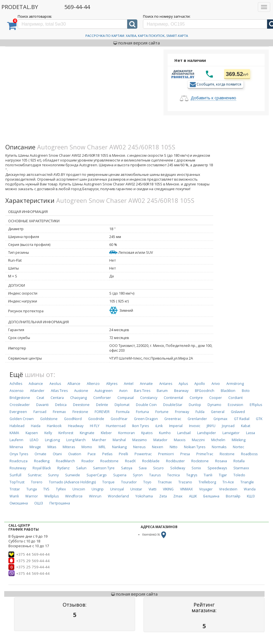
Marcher (99, 440)
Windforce (74, 496)
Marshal (119, 440)
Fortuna (142, 412)
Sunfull (15, 475)
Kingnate (87, 433)
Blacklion (228, 391)
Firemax (59, 412)
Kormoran (127, 433)
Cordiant (236, 398)
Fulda (200, 412)
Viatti (153, 489)
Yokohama (144, 496)
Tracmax (165, 482)
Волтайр (233, 496)
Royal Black (42, 468)
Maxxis (180, 440)
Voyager (206, 489)
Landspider (207, 433)
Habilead (17, 426)
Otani (57, 454)
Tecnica (173, 475)
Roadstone (109, 461)
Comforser (102, 398)
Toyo (147, 482)
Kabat (246, 426)
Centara (57, 398)
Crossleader (20, 405)
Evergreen (18, 412)
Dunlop (195, 405)
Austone (81, 391)
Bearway (181, 391)
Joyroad (228, 426)
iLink (159, 426)
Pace (92, 454)
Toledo (239, 475)
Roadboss (249, 454)
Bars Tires (142, 391)
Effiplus (256, 405)
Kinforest (66, 433)
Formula (123, 412)
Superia (120, 475)
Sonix (196, 468)
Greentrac (173, 419)
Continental (173, 398)
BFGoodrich (205, 391)
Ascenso (17, 391)
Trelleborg (207, 482)
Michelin (218, 440)
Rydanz (63, 468)
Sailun (81, 468)
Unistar (136, 489)
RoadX (130, 461)
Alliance (74, 384)
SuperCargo (97, 475)
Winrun (95, 496)
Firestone (80, 412)
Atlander (37, 391)
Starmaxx (241, 468)
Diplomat (122, 405)
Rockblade (151, 461)
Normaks (219, 447)
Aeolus (55, 384)
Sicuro (158, 468)
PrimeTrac (205, 454)
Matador (160, 440)
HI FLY (95, 426)
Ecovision (236, 405)
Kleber (106, 433)
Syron (138, 475)
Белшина (211, 496)
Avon (123, 391)
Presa (185, 454)
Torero (37, 482)
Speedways (217, 468)
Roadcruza (19, 461)
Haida (36, 426)
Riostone (227, 454)
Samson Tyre (104, 468)
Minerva (16, 447)
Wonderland (118, 496)
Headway (76, 426)
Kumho (165, 433)
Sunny (53, 475)
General (218, 412)
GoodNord (73, 419)
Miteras (69, 447)
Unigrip (98, 489)
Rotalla (239, 461)
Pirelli (123, 454)
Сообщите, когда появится (219, 84)
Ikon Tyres (140, 426)
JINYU (211, 426)
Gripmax (220, 419)
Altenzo (93, 384)
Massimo (140, 440)
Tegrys (192, 475)
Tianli (208, 475)
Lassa (251, 433)
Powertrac (143, 454)
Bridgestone (20, 398)
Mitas (52, 447)
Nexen (158, 447)
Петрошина (60, 503)
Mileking (239, 440)
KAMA (14, 433)
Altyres (112, 384)
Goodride (96, 419)
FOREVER (102, 412)
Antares (166, 384)
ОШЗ (39, 503)
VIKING (168, 489)
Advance (36, 384)
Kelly (48, 433)
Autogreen (104, 391)
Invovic (195, 426)
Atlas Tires (59, 391)
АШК (193, 496)
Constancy (149, 398)
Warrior (32, 496)
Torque (108, 482)
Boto (246, 391)
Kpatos (147, 433)
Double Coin (146, 405)
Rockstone (200, 461)
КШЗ (251, 496)
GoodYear (119, 419)
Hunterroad (116, 426)
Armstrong (235, 384)
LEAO (34, 440)
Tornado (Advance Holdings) (72, 482)
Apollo (200, 384)
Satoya (127, 468)
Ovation (75, 454)
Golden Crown (22, 419)
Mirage (35, 447)
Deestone (81, 405)
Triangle (247, 482)
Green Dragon (146, 419)
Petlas (107, 454)
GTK (259, 419)
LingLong (52, 440)
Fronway (182, 412)
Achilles (16, 384)
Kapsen (32, 433)
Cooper (216, 398)
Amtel (129, 384)
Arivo (216, 384)
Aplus (183, 384)
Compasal (126, 398)
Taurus (155, 475)
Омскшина (19, 503)
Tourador (129, 482)
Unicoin (79, 489)
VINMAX (186, 489)
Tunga (32, 489)
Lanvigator (231, 433)
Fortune (162, 412)
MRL (102, 447)
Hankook (54, 426)
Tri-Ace (228, 482)
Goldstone (49, 419)
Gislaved (238, 412)
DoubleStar (173, 405)
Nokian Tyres (195, 447)
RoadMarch (65, 461)
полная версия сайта (137, 43)
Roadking (42, 461)
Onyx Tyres (19, 454)
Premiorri (166, 454)
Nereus (139, 447)
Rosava (221, 461)
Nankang (119, 447)
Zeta (163, 496)
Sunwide (73, 475)
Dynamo (214, 405)
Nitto (174, 447)
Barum (162, 391)
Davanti (42, 405)
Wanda (250, 489)
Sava (143, 468)
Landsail (184, 433)
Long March (76, 440)
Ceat (40, 398)
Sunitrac (35, 475)
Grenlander (197, 419)
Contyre (196, 398)
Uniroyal (117, 489)
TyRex (61, 489)
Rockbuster (175, 461)
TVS (46, 489)
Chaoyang (79, 398)
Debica (61, 405)
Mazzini (198, 440)
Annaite (146, 384)
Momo (87, 447)
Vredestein (228, 489)
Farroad (40, 412)
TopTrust (17, 482)
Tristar (15, 489)
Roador (88, 461)
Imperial (176, 426)
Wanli (14, 496)
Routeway (18, 468)
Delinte (102, 405)
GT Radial (242, 419)
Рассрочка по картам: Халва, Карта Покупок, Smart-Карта (137, 36)
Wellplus (52, 496)
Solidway (178, 468)
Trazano (185, 482)
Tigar (223, 475)
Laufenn (16, 440)
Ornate (40, 454)
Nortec (238, 447)
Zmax (178, 496)
